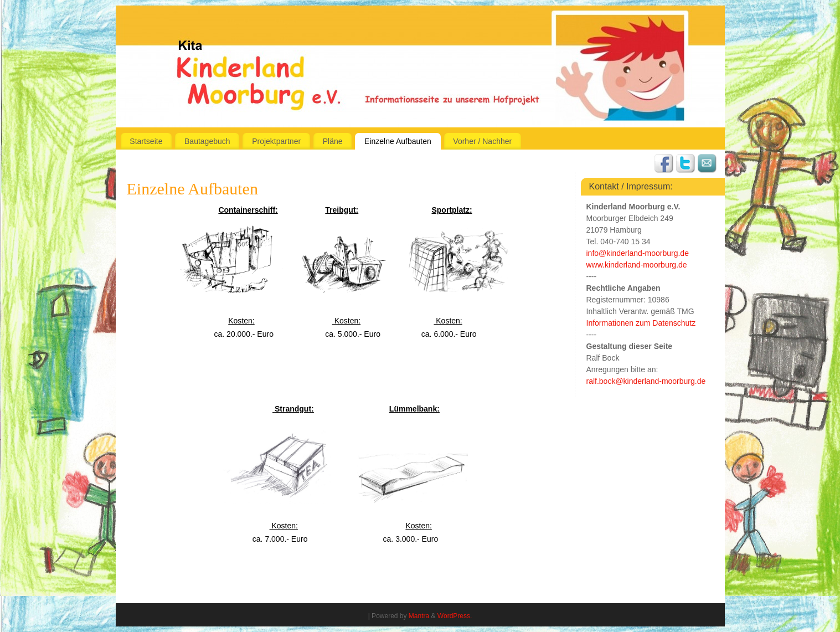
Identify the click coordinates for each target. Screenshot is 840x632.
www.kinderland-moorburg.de (637, 265)
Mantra (419, 616)
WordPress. (455, 616)
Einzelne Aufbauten (398, 141)
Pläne (333, 141)
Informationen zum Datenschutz (641, 323)
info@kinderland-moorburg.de (638, 253)
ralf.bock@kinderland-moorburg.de (646, 381)
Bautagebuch (207, 141)
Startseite (146, 141)
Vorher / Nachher (482, 141)
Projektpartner (276, 141)
